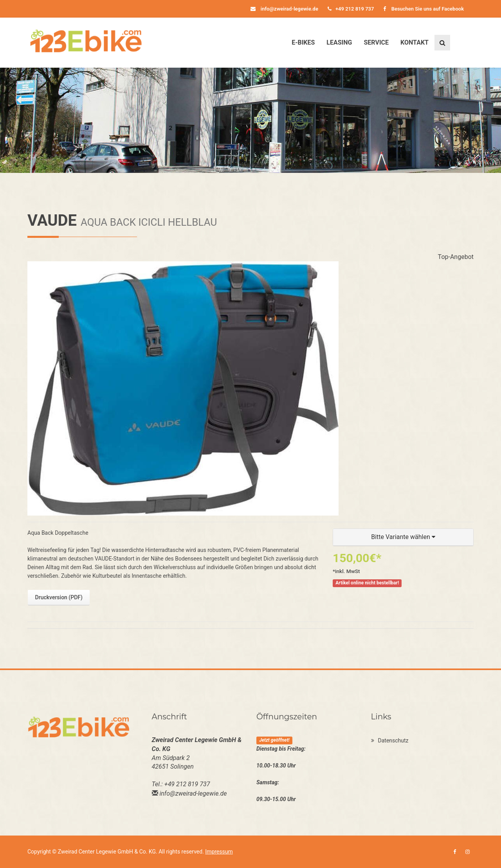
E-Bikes (303, 42)
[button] (403, 537)
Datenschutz (390, 740)
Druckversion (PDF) (59, 597)
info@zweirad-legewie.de (284, 9)
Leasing (339, 42)
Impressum (219, 852)
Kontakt (414, 42)
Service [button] (376, 42)
